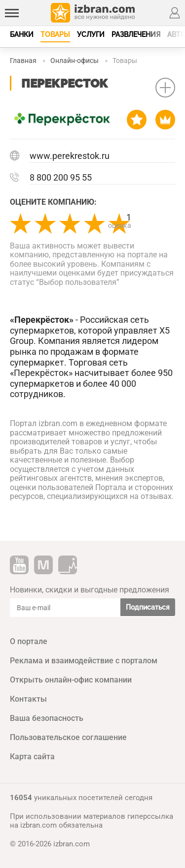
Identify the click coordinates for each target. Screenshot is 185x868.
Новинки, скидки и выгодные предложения (90, 590)
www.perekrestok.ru (70, 156)
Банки (22, 34)
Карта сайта (32, 757)
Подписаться (148, 607)
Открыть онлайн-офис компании (71, 680)
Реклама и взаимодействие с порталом (84, 661)
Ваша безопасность (47, 718)
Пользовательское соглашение (68, 737)
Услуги (91, 34)
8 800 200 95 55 (61, 177)
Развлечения (136, 34)
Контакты (28, 699)
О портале (29, 641)
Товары (55, 34)
